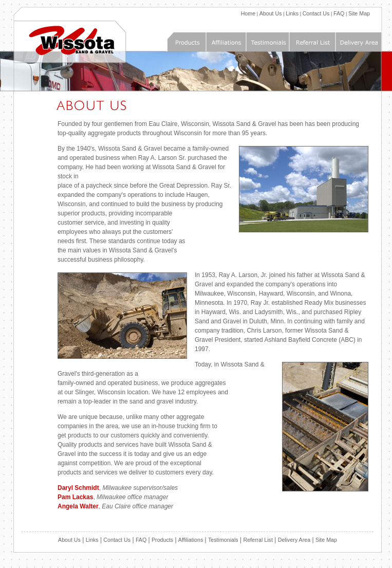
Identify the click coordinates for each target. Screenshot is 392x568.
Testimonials (223, 540)
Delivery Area (294, 540)
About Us (271, 13)
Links (292, 13)
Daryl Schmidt (78, 488)
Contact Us (316, 13)
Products (162, 540)
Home (248, 13)
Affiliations (191, 540)
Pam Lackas (75, 497)
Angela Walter (78, 506)
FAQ (339, 13)
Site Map (359, 13)
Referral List (258, 540)
